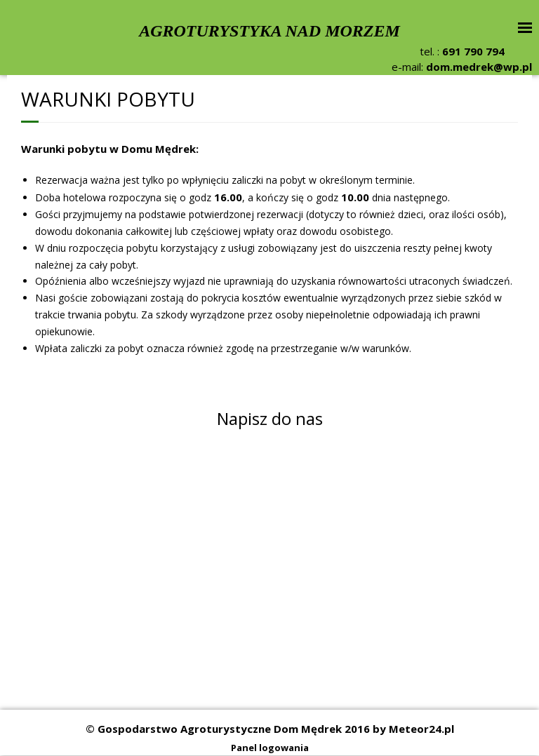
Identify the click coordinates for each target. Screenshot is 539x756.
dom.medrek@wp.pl (479, 67)
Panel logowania (270, 748)
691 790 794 (473, 51)
